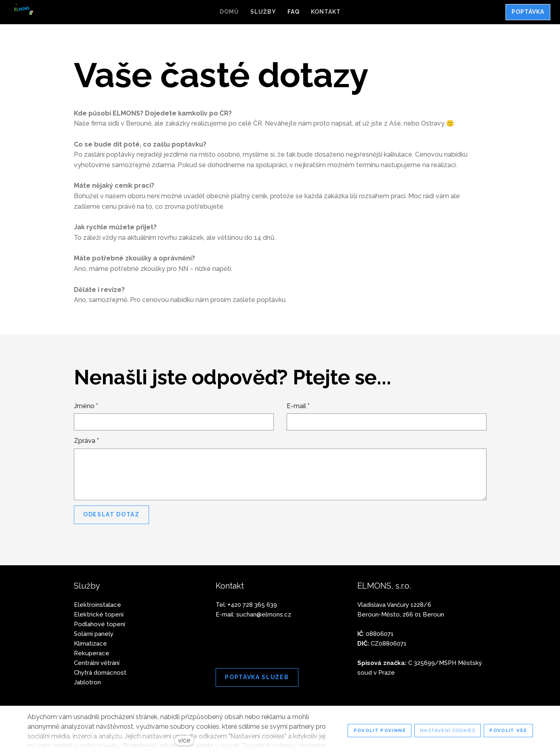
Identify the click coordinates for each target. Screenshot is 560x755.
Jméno (86, 407)
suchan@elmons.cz (264, 614)
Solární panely (94, 634)
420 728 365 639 (252, 605)
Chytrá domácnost (100, 673)
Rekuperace (92, 653)
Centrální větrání (97, 663)
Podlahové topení (100, 624)
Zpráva (86, 442)
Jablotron (87, 682)
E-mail (298, 407)
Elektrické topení (99, 614)
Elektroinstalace (98, 605)
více (184, 740)
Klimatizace (90, 644)
